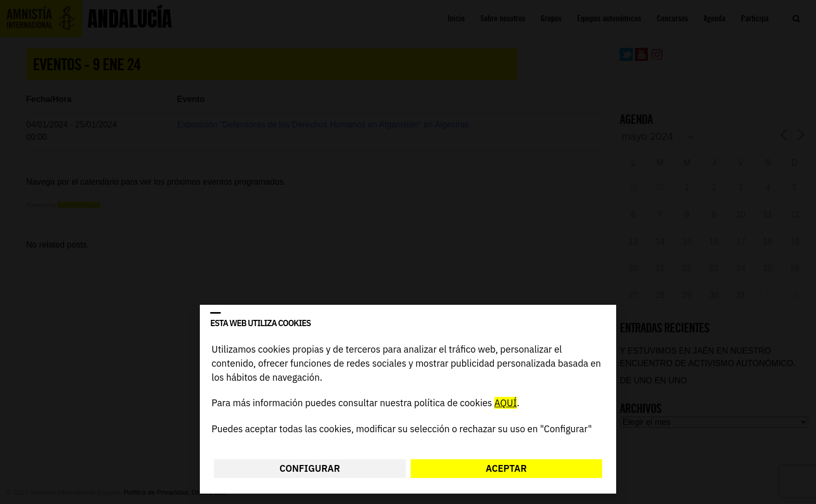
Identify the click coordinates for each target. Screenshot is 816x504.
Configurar (310, 468)
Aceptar (506, 468)
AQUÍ (506, 403)
